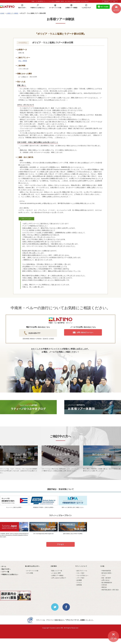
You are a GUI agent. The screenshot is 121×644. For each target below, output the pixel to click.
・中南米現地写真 (105, 571)
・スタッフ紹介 (80, 573)
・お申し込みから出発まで (58, 578)
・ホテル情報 (29, 573)
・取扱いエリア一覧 (56, 571)
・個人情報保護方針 (106, 583)
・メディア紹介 (80, 578)
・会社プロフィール (81, 571)
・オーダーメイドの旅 (32, 571)
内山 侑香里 (23, 61)
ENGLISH (106, 1)
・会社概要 (78, 580)
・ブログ (103, 575)
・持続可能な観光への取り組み (109, 590)
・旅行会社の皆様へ (106, 573)
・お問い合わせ (105, 580)
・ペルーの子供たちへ (82, 575)
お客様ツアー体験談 (12, 13)
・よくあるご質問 (55, 573)
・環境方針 (104, 587)
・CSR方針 (104, 585)
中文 (114, 1)
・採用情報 (78, 585)
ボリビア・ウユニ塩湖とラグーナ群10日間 (53, 43)
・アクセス (78, 583)
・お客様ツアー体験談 (57, 575)
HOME (2, 13)
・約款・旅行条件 (105, 578)
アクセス (60, 544)
